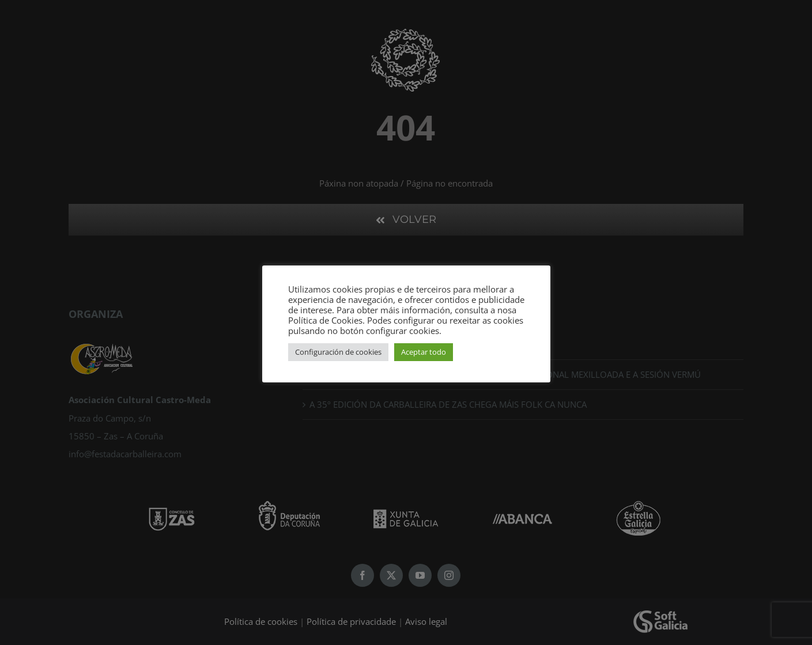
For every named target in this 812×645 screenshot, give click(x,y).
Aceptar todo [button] (424, 352)
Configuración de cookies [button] (338, 352)
